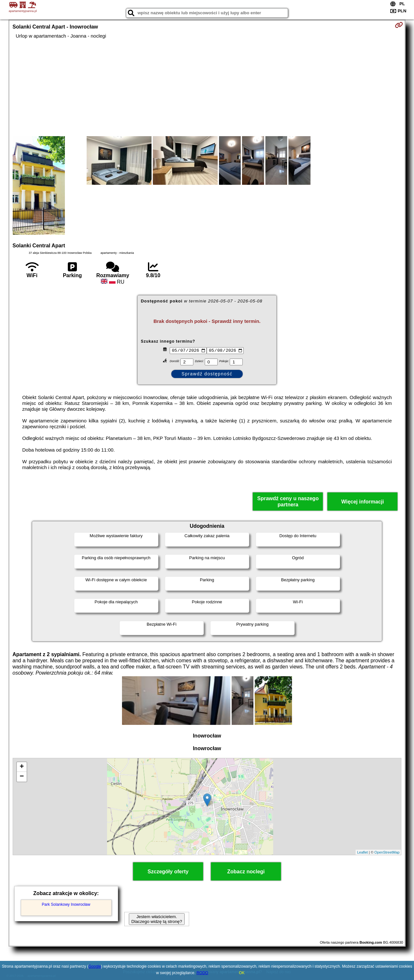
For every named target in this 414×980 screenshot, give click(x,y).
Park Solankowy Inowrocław (66, 904)
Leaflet (363, 852)
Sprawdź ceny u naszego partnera (288, 502)
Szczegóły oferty (168, 872)
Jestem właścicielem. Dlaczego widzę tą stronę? (157, 919)
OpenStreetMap (387, 852)
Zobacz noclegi (246, 872)
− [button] (22, 777)
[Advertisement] (207, 88)
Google (95, 966)
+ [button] (22, 767)
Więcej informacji (363, 502)
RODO (202, 973)
